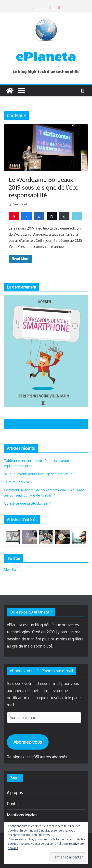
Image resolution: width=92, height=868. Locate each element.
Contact (14, 804)
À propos (15, 793)
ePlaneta (46, 57)
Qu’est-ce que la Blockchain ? (27, 503)
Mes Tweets (14, 570)
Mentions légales (22, 815)
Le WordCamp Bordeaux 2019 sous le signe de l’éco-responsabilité (45, 187)
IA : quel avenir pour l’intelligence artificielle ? (40, 474)
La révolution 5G (17, 482)
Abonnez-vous (28, 742)
